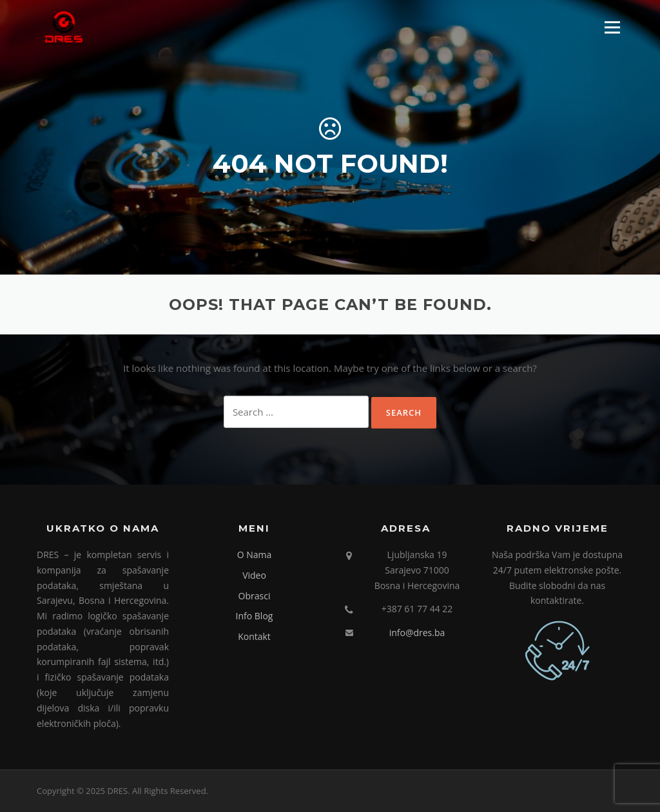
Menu (612, 27)
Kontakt (254, 636)
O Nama (255, 555)
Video (254, 575)
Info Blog (255, 616)
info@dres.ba (417, 633)
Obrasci (255, 596)
